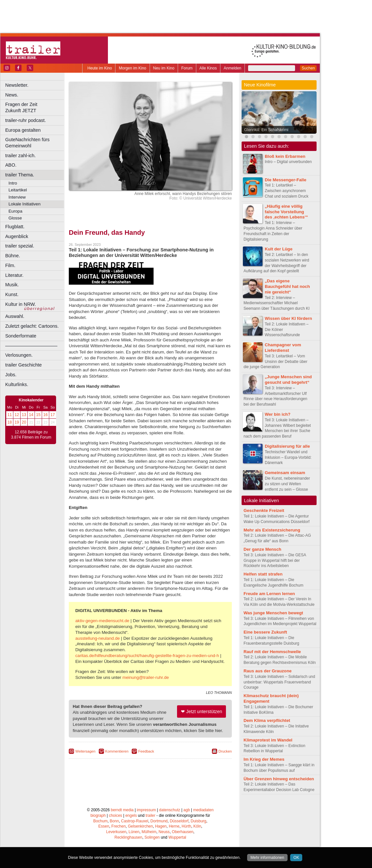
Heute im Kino (100, 68)
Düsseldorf (179, 821)
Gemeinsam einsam (285, 473)
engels (131, 816)
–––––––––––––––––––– (31, 346)
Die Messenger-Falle (286, 180)
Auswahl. (15, 316)
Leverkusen (116, 832)
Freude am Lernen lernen (269, 594)
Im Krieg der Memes (264, 759)
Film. (10, 265)
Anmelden (232, 68)
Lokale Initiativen (24, 204)
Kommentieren (117, 751)
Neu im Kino (164, 68)
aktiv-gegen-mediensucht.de (102, 621)
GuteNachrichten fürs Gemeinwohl (27, 143)
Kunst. (12, 294)
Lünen (134, 832)
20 (24, 422)
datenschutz (170, 810)
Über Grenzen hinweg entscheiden (279, 779)
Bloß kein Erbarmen (285, 156)
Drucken (225, 751)
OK (296, 858)
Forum (187, 68)
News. (12, 95)
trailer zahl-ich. (21, 156)
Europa (15, 211)
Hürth (186, 826)
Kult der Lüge (279, 249)
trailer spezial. (20, 246)
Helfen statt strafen (263, 574)
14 (31, 415)
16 (45, 415)
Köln (197, 826)
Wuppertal (177, 837)
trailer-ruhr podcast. (26, 120)
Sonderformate (21, 336)
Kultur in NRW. (21, 304)
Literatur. (14, 275)
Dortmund (159, 821)
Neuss (164, 832)
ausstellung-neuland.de (97, 638)
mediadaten (203, 810)
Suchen (308, 68)
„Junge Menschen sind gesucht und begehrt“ (288, 380)
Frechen (119, 826)
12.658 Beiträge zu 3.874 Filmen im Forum (31, 435)
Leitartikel (18, 190)
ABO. (11, 165)
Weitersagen (85, 751)
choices (116, 816)
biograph (98, 816)
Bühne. (13, 256)
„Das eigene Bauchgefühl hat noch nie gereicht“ (287, 286)
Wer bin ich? (278, 414)
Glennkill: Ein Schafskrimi (266, 130)
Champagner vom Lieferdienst (283, 348)
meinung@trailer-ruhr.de (145, 677)
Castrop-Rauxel (134, 821)
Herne (174, 826)
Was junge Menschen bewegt (273, 613)
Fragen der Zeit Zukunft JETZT (35, 107)
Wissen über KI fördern (288, 318)
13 (24, 415)
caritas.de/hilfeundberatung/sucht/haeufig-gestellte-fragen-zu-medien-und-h (147, 656)
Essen (104, 826)
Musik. (12, 285)
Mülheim (149, 832)
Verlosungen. (19, 355)
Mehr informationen (267, 858)
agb (187, 810)
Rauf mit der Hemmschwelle (272, 652)
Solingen (152, 837)
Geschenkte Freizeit (264, 510)
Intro (13, 183)
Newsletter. (17, 85)
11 (10, 415)
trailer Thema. (20, 175)
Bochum (100, 821)
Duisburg (199, 821)
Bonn (114, 821)
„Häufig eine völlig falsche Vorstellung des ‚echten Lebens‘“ (286, 212)
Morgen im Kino (132, 68)
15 (38, 415)
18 (10, 422)
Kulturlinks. (17, 384)
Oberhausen (183, 832)
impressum (147, 810)
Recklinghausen (128, 837)
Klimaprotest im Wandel (268, 740)
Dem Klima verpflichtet (267, 720)
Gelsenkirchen (140, 826)
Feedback (146, 751)
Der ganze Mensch (262, 549)
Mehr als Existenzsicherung (272, 530)
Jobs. (11, 375)
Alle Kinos (208, 68)
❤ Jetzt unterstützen (201, 711)
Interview (17, 197)
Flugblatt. (15, 227)
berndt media (122, 810)
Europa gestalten (23, 130)
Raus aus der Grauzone (268, 671)
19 (17, 422)
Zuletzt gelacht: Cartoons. (32, 326)
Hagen (161, 826)
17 (53, 415)
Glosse (15, 218)
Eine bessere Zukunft (265, 632)
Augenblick (17, 236)
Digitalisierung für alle (287, 446)
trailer (150, 816)
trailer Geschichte (23, 365)
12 (17, 415)
